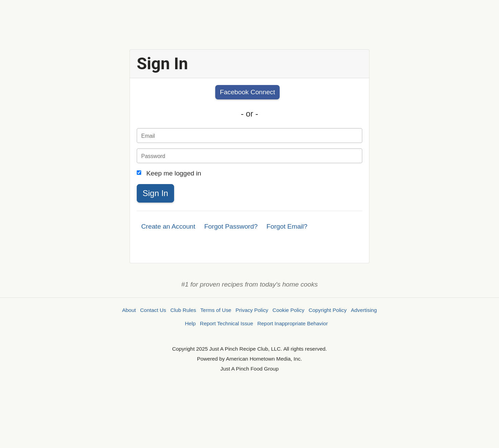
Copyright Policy (327, 310)
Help (190, 323)
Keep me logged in (174, 173)
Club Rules (183, 310)
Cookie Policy (288, 310)
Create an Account (168, 226)
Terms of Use (216, 310)
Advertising (364, 310)
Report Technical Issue (226, 323)
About (129, 310)
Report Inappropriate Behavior (293, 323)
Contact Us (153, 310)
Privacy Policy (252, 310)
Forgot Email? (287, 226)
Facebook (247, 92)
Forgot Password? (231, 226)
